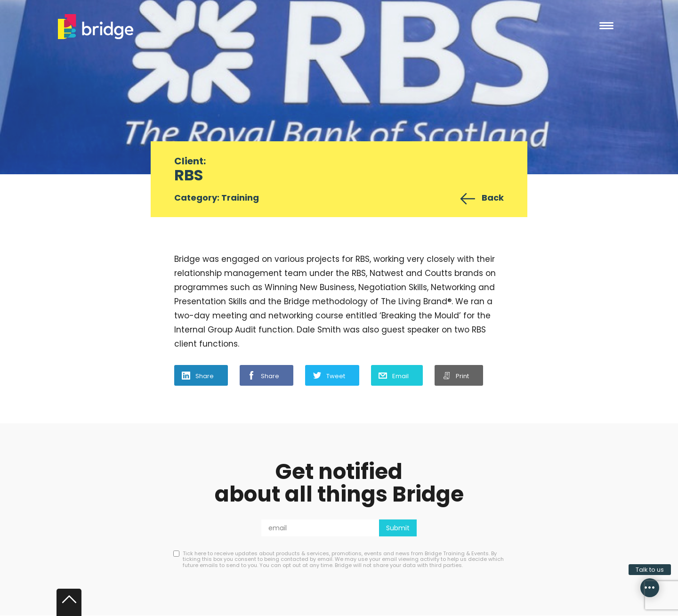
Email (400, 376)
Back (493, 198)
